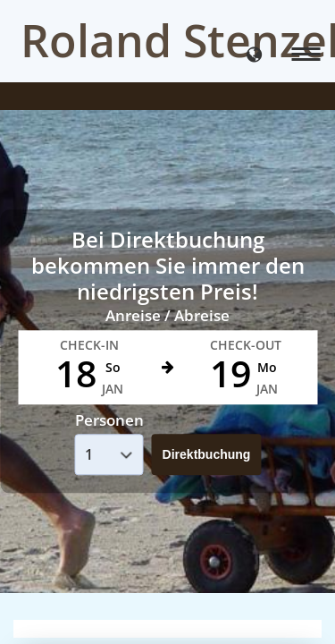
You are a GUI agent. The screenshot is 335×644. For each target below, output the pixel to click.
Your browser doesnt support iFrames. (167, 322)
